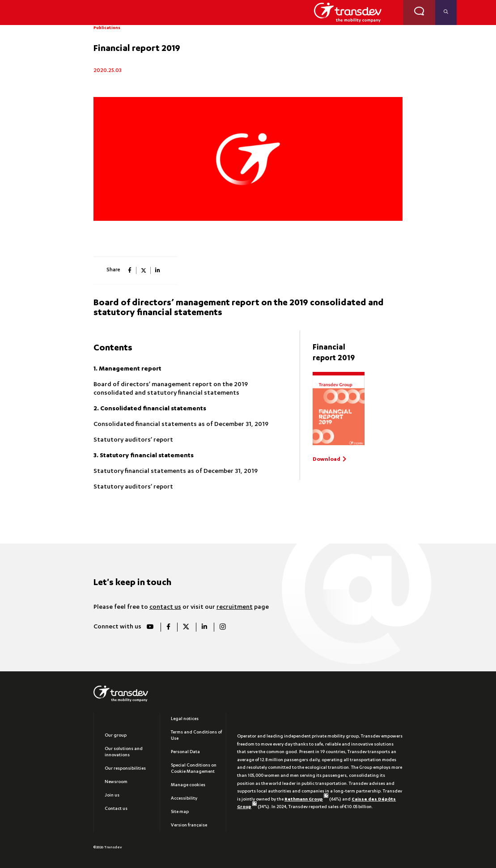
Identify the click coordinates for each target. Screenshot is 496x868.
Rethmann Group (306, 800)
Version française (189, 826)
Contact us (116, 809)
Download (326, 460)
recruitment (235, 607)
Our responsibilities (125, 769)
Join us (112, 796)
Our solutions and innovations (124, 752)
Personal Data (185, 752)
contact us (165, 607)
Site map (180, 812)
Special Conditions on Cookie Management (194, 769)
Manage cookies (188, 785)
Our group (116, 736)
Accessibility (184, 799)
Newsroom (116, 782)
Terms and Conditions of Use (196, 736)
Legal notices (185, 719)
